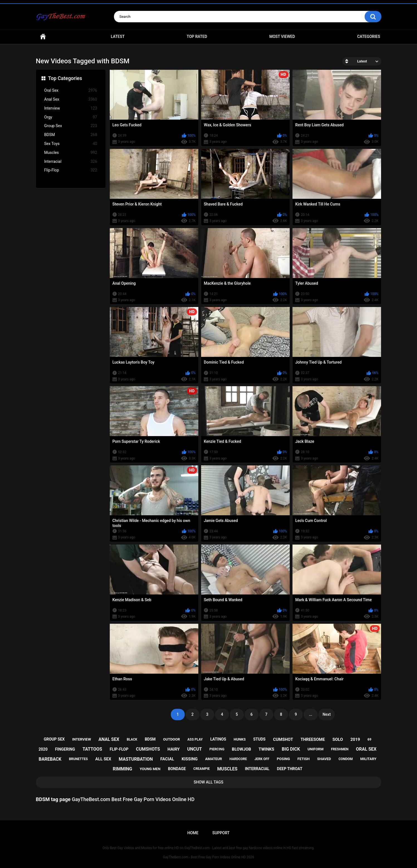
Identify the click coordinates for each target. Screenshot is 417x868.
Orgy (71, 117)
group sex (54, 739)
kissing (190, 759)
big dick (291, 749)
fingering (65, 749)
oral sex (366, 749)
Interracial (71, 162)
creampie (202, 769)
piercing (217, 749)
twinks (266, 749)
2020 (43, 749)
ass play (195, 739)
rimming (123, 769)
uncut (195, 749)
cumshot (283, 739)
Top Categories (65, 78)
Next (327, 714)
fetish (304, 759)
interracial (257, 769)
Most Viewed (282, 37)
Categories (369, 37)
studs (259, 739)
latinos (218, 739)
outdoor (172, 739)
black (132, 739)
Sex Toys (71, 144)
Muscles (71, 153)
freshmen (340, 749)
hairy (174, 749)
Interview (71, 108)
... (311, 714)
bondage (177, 769)
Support (221, 833)
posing (283, 759)
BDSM (71, 135)
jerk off (262, 759)
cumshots (148, 749)
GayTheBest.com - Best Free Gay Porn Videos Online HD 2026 (209, 857)
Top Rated (197, 37)
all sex (103, 759)
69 (369, 739)
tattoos (92, 749)
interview (81, 739)
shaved (324, 759)
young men (150, 769)
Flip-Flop (71, 170)
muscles (227, 769)
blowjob (241, 749)
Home (43, 37)
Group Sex (71, 126)
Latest (118, 37)
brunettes (78, 759)
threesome (313, 739)
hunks (240, 739)
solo (338, 739)
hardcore (238, 759)
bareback (50, 759)
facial (167, 759)
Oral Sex (71, 90)
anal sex (109, 739)
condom (346, 759)
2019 (355, 739)
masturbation (136, 759)
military (368, 759)
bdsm (150, 739)
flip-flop (119, 749)
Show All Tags (208, 782)
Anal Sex (71, 99)
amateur (213, 759)
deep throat (290, 769)
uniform (315, 749)
